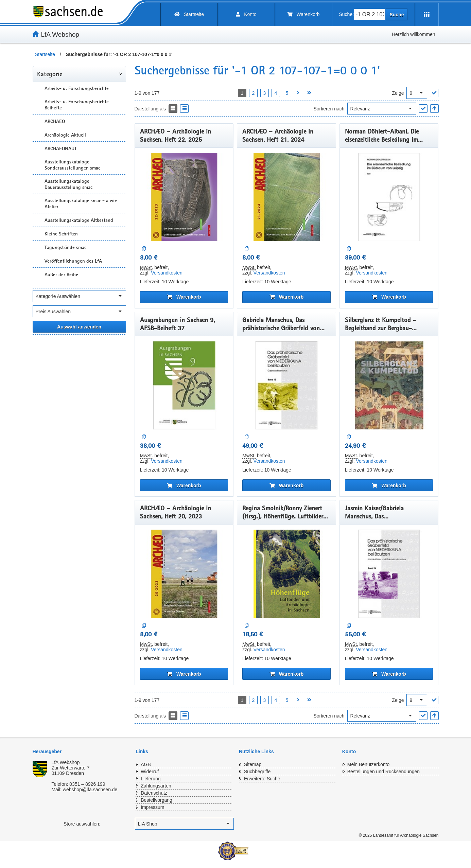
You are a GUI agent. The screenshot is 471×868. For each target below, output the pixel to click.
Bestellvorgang (156, 800)
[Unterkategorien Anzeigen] (38, 88)
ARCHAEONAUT (61, 148)
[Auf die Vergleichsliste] (144, 249)
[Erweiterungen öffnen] (427, 14)
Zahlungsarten (156, 786)
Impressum (152, 807)
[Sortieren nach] (382, 109)
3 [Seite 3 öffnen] (265, 93)
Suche (397, 15)
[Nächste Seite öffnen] (298, 93)
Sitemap (253, 764)
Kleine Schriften (61, 234)
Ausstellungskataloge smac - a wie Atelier (81, 203)
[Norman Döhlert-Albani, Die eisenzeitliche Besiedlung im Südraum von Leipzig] (389, 197)
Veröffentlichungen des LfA (73, 261)
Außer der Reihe (61, 274)
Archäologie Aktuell (65, 135)
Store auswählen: (82, 824)
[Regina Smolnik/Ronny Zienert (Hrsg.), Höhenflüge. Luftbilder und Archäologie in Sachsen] (286, 574)
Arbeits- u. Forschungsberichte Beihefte (77, 105)
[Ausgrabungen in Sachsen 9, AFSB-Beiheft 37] (184, 386)
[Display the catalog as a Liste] (184, 109)
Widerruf (150, 772)
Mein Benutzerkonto (369, 764)
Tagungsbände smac (65, 247)
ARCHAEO (55, 121)
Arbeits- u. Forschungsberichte (77, 88)
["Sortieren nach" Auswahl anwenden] (423, 109)
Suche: (347, 14)
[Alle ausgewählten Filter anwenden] (79, 327)
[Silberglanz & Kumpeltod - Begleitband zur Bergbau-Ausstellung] (389, 386)
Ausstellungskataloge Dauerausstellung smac (68, 184)
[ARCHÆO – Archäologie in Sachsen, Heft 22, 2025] (184, 197)
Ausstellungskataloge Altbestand (79, 220)
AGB (146, 764)
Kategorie (50, 74)
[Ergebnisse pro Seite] (417, 93)
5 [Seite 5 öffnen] (287, 93)
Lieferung (151, 779)
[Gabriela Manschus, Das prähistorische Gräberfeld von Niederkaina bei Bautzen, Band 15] (286, 386)
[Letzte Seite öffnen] (309, 93)
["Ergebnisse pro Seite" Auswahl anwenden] (434, 93)
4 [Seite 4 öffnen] (276, 93)
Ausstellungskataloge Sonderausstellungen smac (72, 165)
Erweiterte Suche (262, 779)
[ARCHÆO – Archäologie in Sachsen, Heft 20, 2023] (184, 574)
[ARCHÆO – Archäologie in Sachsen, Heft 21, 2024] (286, 197)
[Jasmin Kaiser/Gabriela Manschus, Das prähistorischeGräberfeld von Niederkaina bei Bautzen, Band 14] (389, 574)
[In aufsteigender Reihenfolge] (434, 109)
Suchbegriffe (257, 772)
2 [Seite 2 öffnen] (254, 93)
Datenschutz (154, 793)
